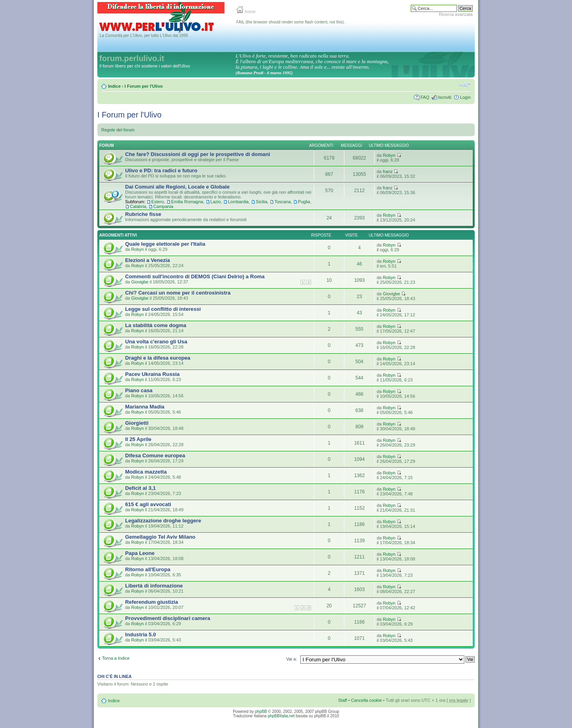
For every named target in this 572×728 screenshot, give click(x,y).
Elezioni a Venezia (148, 260)
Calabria (138, 206)
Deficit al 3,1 (140, 488)
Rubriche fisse (143, 214)
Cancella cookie (367, 700)
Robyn (389, 155)
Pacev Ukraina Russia (152, 374)
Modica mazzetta (146, 472)
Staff (342, 700)
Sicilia (262, 202)
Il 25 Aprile (138, 439)
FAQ (425, 97)
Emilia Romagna (187, 202)
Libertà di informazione (154, 586)
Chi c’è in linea (114, 676)
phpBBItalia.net (281, 716)
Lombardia (238, 202)
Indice (114, 86)
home (246, 12)
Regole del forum (118, 130)
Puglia (304, 202)
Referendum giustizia (152, 602)
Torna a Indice (116, 658)
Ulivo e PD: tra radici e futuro (161, 170)
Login (465, 97)
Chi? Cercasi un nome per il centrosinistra (178, 293)
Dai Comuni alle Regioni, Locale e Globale (177, 187)
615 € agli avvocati (148, 504)
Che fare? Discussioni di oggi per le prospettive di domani (198, 154)
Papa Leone (140, 553)
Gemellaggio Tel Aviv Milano (160, 537)
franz (388, 171)
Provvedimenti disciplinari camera (168, 618)
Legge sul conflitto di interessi (163, 309)
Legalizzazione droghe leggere (163, 521)
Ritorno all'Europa (148, 569)
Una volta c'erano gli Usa (156, 342)
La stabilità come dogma (156, 325)
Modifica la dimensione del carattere (465, 85)
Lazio (216, 202)
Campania (163, 206)
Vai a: (291, 659)
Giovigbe (140, 282)
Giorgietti (137, 423)
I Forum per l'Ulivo (144, 86)
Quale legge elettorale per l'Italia (165, 244)
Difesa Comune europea (155, 455)
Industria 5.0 (141, 635)
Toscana (283, 202)
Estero (158, 202)
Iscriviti (444, 97)
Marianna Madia (145, 407)
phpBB (261, 712)
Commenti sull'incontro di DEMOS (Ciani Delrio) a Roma (195, 276)
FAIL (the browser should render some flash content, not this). (291, 22)
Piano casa (139, 390)
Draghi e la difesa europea (158, 358)
